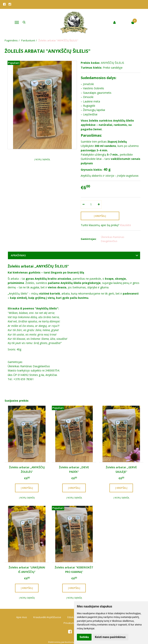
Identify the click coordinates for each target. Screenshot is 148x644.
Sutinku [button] (84, 637)
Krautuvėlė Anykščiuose (47, 617)
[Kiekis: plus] (99, 204)
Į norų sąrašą (42, 159)
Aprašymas (18, 255)
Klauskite (125, 225)
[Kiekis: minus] (84, 204)
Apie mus (22, 617)
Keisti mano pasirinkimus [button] (110, 637)
